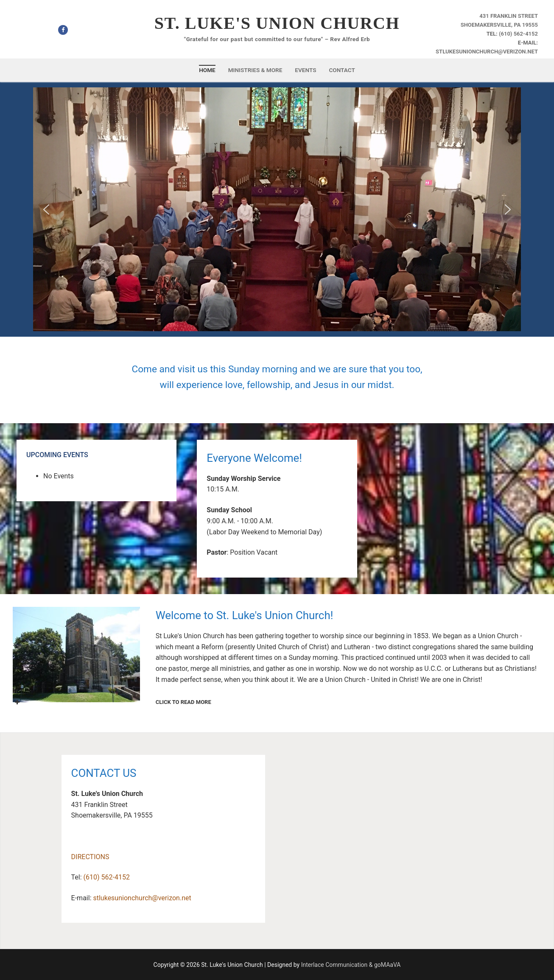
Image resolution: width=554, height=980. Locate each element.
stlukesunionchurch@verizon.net (487, 52)
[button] (46, 209)
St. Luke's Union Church (277, 23)
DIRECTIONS (90, 857)
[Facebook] (63, 30)
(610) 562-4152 (518, 34)
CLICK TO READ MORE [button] (112, 702)
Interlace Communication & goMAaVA (351, 965)
